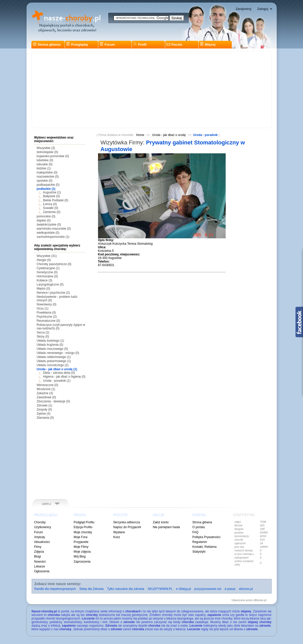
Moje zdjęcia (82, 552)
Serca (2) (43, 332)
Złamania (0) (45, 418)
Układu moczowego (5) (52, 349)
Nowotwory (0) (47, 304)
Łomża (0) (50, 204)
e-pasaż (230, 589)
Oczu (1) (43, 308)
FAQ (196, 532)
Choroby (40, 522)
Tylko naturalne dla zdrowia (125, 589)
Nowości (40, 562)
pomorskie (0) (46, 216)
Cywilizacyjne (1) (48, 268)
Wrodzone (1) (46, 389)
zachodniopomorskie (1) (53, 237)
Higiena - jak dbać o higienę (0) (64, 377)
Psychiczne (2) (47, 317)
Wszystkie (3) (46, 148)
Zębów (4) (44, 414)
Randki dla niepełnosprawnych (55, 589)
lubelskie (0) (45, 160)
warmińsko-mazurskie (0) (54, 229)
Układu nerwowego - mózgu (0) (58, 353)
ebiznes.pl (246, 589)
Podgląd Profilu (84, 522)
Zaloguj (263, 9)
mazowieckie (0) (48, 177)
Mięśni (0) (44, 289)
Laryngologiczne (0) (50, 284)
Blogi (38, 556)
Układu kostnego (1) (50, 341)
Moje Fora (81, 537)
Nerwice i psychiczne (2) (53, 293)
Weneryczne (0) (47, 385)
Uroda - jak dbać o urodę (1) (57, 369)
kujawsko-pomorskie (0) (53, 156)
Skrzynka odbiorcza (127, 522)
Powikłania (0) (46, 313)
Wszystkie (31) (47, 256)
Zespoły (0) (44, 410)
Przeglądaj (77, 45)
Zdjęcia (39, 552)
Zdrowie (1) (45, 405)
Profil (140, 45)
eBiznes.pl (260, 600)
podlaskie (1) (46, 189)
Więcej (208, 45)
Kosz (117, 537)
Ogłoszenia (42, 571)
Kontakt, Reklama (205, 547)
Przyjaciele (81, 542)
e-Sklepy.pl (184, 589)
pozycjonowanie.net (208, 589)
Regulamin (200, 542)
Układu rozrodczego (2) (53, 365)
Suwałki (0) (51, 208)
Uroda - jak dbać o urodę (169, 135)
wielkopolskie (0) (48, 233)
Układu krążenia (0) (50, 345)
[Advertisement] (152, 90)
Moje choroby (83, 532)
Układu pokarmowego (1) (54, 361)
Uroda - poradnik (205, 135)
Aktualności (42, 542)
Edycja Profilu (83, 527)
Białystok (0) (52, 196)
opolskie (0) (45, 181)
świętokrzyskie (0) (49, 225)
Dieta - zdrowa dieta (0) (59, 373)
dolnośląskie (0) (47, 152)
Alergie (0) (44, 260)
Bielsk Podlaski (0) (56, 200)
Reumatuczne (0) (49, 321)
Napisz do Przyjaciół (127, 527)
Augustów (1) (52, 192)
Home (140, 135)
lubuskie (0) (45, 164)
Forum (107, 45)
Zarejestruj (243, 9)
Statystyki (199, 552)
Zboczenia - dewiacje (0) (53, 401)
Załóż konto (161, 522)
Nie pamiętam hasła (166, 527)
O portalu (199, 527)
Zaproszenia (82, 562)
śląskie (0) (44, 220)
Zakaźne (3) (45, 393)
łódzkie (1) (44, 168)
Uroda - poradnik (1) (57, 381)
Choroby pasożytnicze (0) (54, 264)
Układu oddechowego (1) (54, 357)
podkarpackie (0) (48, 185)
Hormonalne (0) (47, 276)
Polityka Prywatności (207, 537)
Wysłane (119, 532)
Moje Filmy (81, 547)
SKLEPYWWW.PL (160, 589)
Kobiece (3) (45, 280)
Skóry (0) (43, 337)
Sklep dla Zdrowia (92, 589)
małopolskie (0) (47, 172)
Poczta (174, 45)
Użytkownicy (43, 527)
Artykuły (40, 537)
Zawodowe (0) (46, 397)
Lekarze (40, 566)
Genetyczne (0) (47, 272)
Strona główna (47, 45)
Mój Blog (80, 556)
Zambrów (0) (52, 212)
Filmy (38, 547)
